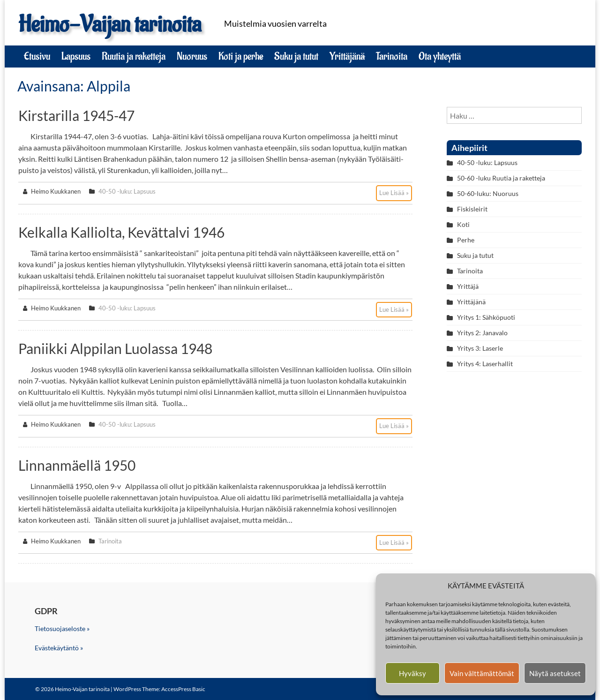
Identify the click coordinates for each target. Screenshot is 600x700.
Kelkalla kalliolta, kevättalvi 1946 (121, 232)
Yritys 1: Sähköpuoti (486, 317)
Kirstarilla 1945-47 (76, 115)
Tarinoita (392, 56)
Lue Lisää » (394, 193)
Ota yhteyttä (440, 56)
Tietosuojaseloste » (62, 628)
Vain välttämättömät (482, 673)
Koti (463, 224)
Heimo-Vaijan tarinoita (110, 25)
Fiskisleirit (472, 209)
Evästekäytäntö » (59, 648)
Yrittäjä (468, 286)
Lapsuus (76, 56)
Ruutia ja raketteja (134, 56)
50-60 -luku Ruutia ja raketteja (501, 178)
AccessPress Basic (183, 689)
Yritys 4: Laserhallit (485, 364)
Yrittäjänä (347, 56)
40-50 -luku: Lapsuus (127, 191)
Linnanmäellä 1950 (77, 465)
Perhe (466, 240)
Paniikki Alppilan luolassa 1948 (115, 348)
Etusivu (37, 56)
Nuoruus (192, 56)
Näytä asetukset (555, 673)
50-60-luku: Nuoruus (488, 193)
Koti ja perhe (241, 56)
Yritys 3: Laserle (480, 348)
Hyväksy (412, 673)
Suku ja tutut (296, 56)
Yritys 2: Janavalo (482, 333)
